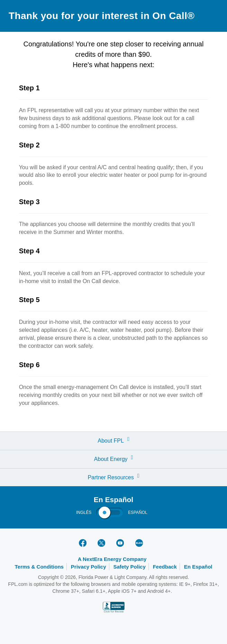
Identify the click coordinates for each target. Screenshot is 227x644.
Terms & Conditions (39, 567)
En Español (198, 567)
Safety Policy (129, 567)
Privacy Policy (89, 567)
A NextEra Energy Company (112, 559)
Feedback (165, 567)
